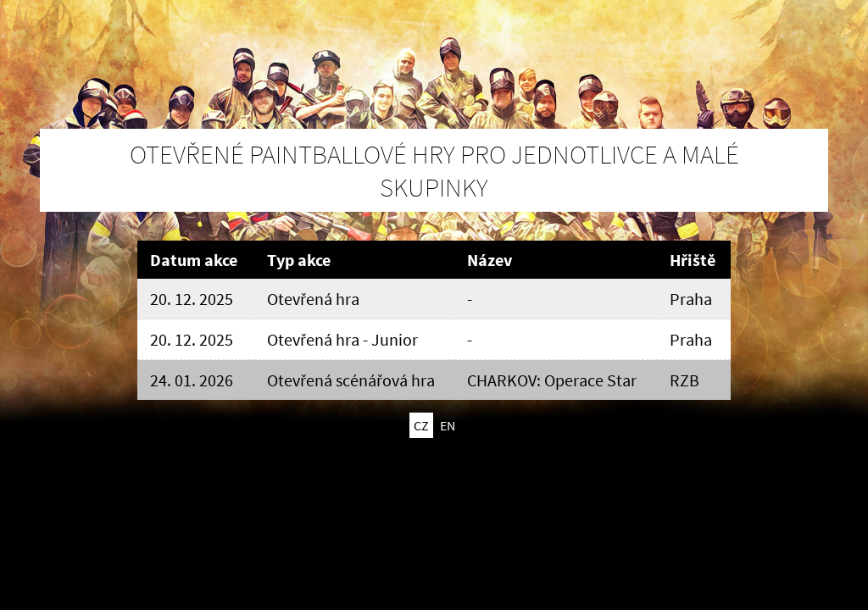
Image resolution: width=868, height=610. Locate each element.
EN (448, 425)
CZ (421, 425)
